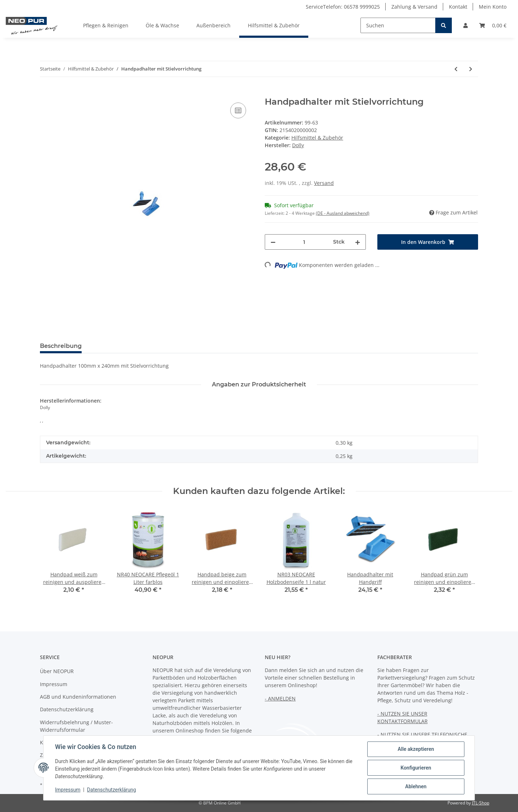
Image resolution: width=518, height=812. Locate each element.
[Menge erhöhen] (358, 242)
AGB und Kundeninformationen (78, 697)
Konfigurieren (416, 768)
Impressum (54, 684)
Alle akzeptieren (416, 749)
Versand (324, 183)
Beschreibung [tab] (61, 346)
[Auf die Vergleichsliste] (238, 110)
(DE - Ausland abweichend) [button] (343, 213)
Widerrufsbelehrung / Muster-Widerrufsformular (76, 726)
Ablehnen (416, 786)
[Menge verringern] (273, 242)
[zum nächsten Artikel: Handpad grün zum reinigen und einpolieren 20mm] (471, 69)
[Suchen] (398, 25)
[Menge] (304, 242)
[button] (465, 25)
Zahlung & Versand (414, 7)
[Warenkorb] (493, 25)
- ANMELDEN (280, 698)
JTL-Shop (481, 803)
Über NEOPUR (57, 671)
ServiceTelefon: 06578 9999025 (343, 7)
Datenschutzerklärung (67, 709)
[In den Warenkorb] (46, 93)
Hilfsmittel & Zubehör (317, 138)
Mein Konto (493, 7)
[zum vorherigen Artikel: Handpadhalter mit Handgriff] (456, 69)
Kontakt (458, 7)
